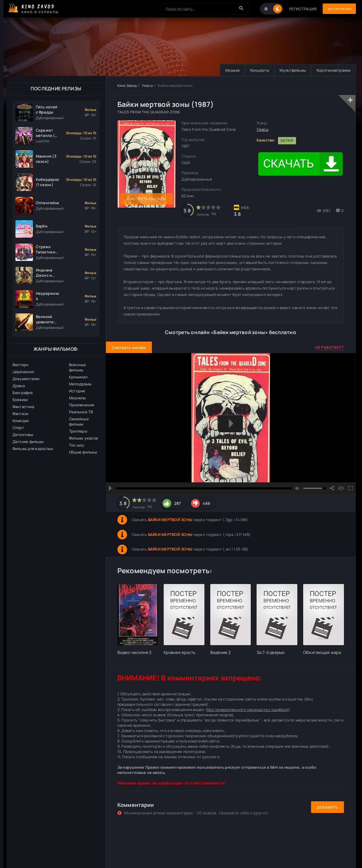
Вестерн (21, 365)
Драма (19, 386)
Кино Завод (127, 85)
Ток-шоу (77, 445)
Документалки (26, 379)
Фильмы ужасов (83, 438)
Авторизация (335, 9)
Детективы (23, 435)
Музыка (227, 70)
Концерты (256, 70)
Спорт (18, 428)
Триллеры (78, 431)
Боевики (20, 400)
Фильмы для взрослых (33, 449)
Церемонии (23, 372)
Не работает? (330, 347)
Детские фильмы (28, 442)
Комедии (21, 421)
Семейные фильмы (79, 421)
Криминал (78, 377)
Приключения (82, 405)
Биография (23, 393)
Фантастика (23, 407)
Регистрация (295, 9)
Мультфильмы (290, 70)
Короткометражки (333, 70)
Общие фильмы (83, 452)
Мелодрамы (80, 384)
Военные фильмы (78, 367)
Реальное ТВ (81, 412)
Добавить (327, 807)
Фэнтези (21, 414)
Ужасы (147, 85)
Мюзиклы (78, 398)
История (77, 391)
